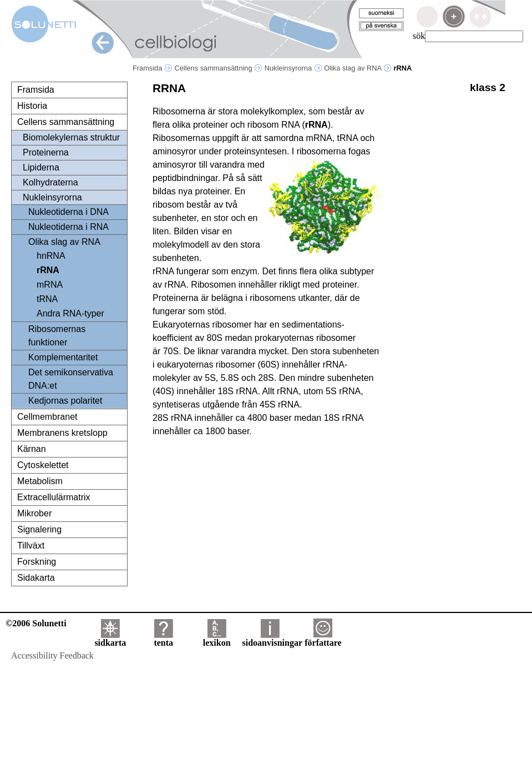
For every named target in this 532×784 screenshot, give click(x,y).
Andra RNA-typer (70, 313)
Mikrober (34, 513)
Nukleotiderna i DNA (69, 212)
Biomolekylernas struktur (71, 137)
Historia (32, 106)
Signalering (39, 529)
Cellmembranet (47, 417)
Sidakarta (36, 578)
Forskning (37, 562)
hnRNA (51, 256)
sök (419, 36)
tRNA (47, 299)
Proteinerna (46, 152)
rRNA (48, 270)
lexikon (217, 639)
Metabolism (40, 481)
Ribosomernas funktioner (57, 336)
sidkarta (110, 639)
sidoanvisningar (272, 639)
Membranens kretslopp (62, 433)
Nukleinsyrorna (293, 68)
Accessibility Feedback (52, 655)
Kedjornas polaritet (65, 401)
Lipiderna (41, 167)
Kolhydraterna (50, 182)
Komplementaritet (63, 357)
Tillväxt (31, 546)
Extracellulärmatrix (54, 497)
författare (323, 639)
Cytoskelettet (43, 465)
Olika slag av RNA (358, 68)
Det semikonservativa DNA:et (71, 379)
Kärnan (32, 449)
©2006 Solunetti (36, 623)
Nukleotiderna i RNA (69, 227)
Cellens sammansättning (218, 68)
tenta (163, 639)
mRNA (50, 285)
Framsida (153, 68)
